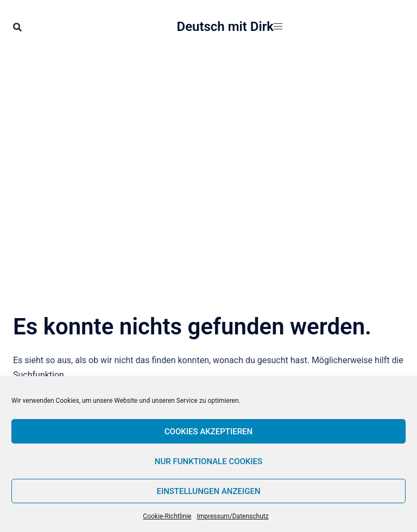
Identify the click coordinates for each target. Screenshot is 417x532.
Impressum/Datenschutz (232, 516)
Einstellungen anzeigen (208, 491)
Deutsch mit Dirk (226, 27)
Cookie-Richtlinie (167, 516)
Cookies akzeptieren (208, 432)
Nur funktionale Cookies (208, 461)
